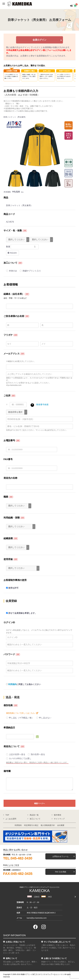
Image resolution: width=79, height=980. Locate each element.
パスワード (9, 654)
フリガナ (8, 335)
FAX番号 (8, 459)
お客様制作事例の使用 (15, 580)
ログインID (9, 622)
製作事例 (57, 815)
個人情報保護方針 (48, 825)
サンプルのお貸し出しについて (57, 942)
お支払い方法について (15, 942)
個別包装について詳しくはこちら (20, 713)
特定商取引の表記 (31, 825)
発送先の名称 (10, 478)
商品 (6, 198)
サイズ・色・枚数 (13, 231)
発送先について (12, 746)
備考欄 (7, 771)
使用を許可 (12, 588)
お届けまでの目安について (55, 958)
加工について (10, 263)
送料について (11, 958)
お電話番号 (9, 440)
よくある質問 (11, 819)
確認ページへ (39, 803)
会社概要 (61, 825)
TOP (7, 815)
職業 (6, 497)
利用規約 (12, 684)
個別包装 (8, 705)
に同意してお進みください (24, 684)
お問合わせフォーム (61, 856)
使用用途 (8, 559)
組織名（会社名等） (14, 294)
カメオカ (61, 974)
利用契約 (18, 825)
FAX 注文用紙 (61, 872)
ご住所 (7, 396)
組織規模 (8, 538)
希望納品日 (9, 728)
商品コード (9, 214)
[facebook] (35, 927)
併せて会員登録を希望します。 (21, 613)
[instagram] (44, 927)
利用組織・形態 (12, 518)
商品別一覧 (34, 815)
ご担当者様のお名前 (14, 316)
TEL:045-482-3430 (18, 858)
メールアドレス (12, 354)
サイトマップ (59, 819)
